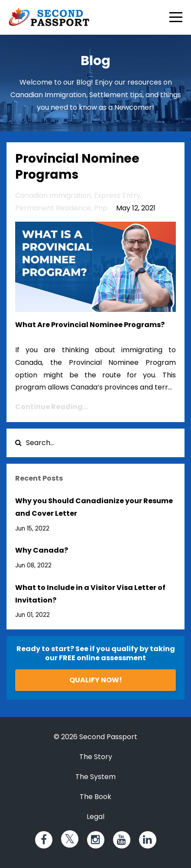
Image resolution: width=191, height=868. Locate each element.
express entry (117, 195)
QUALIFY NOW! (96, 680)
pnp (101, 208)
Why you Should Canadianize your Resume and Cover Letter (94, 507)
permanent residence (53, 208)
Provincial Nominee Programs (77, 166)
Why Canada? (42, 550)
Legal (95, 817)
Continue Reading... (52, 407)
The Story (96, 757)
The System (95, 777)
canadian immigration (53, 195)
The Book (95, 797)
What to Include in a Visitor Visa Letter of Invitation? (90, 594)
